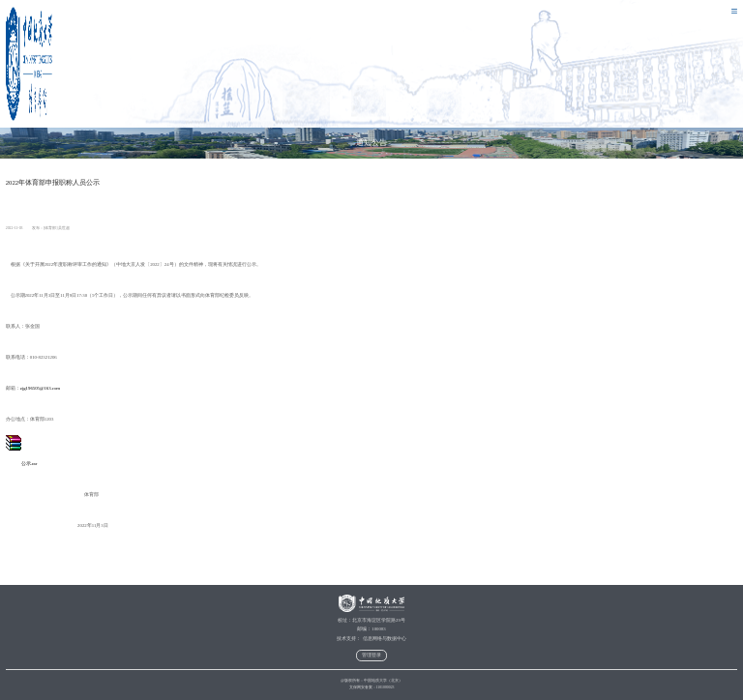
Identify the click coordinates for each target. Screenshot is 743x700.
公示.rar (22, 464)
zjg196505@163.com (40, 388)
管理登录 (371, 655)
